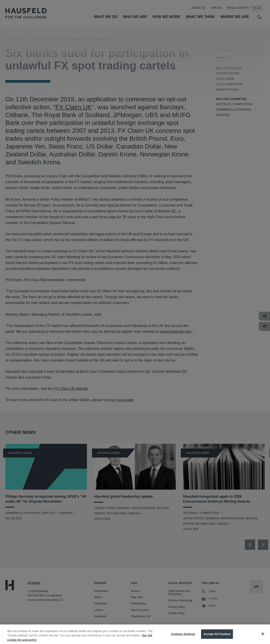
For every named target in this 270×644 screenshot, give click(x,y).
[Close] (263, 638)
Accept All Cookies (217, 638)
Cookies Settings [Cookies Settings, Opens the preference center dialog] (183, 638)
